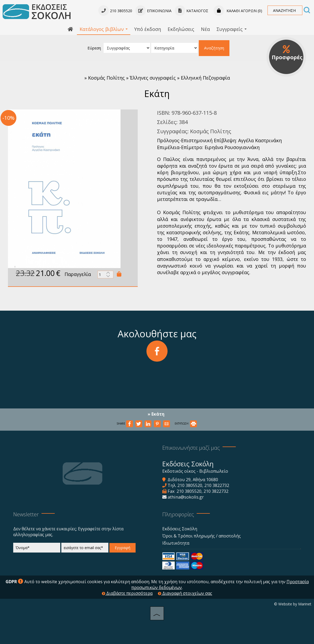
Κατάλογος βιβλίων (104, 29)
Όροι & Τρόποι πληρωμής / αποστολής (202, 536)
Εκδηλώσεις (181, 29)
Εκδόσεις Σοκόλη (180, 529)
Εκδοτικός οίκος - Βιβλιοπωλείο (195, 471)
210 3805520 (190, 485)
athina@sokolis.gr (186, 497)
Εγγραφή (123, 548)
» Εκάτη (156, 414)
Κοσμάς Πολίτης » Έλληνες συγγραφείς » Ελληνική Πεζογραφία (159, 78)
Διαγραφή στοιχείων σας (185, 593)
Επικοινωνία (153, 11)
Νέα (205, 29)
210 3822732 (217, 485)
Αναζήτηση (214, 48)
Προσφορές (287, 53)
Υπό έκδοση (148, 29)
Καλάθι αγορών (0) (238, 11)
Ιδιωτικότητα (176, 543)
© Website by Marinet (293, 604)
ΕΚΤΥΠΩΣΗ (186, 424)
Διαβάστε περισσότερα (127, 593)
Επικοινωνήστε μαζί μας (191, 448)
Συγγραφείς (232, 29)
